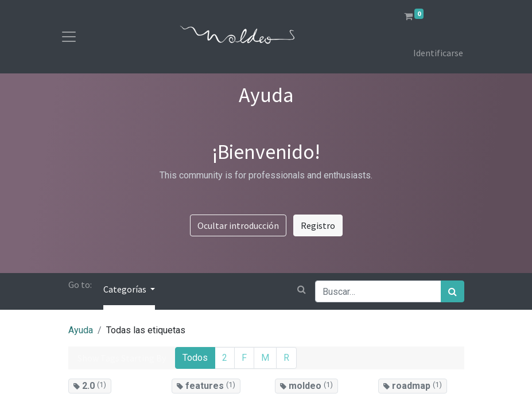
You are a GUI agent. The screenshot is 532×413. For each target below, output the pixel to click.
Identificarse (438, 53)
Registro (318, 225)
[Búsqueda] (453, 291)
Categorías (126, 289)
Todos (195, 358)
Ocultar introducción (238, 225)
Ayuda (81, 330)
